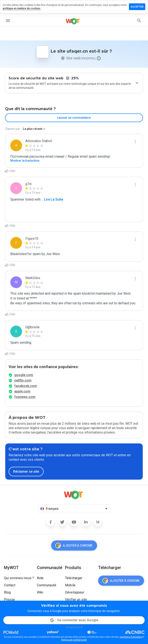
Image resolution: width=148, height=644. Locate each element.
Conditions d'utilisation (131, 637)
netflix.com (23, 380)
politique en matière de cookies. (22, 8)
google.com (24, 375)
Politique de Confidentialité (74, 640)
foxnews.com (25, 397)
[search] (139, 21)
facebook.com (26, 386)
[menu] (8, 21)
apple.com (22, 391)
